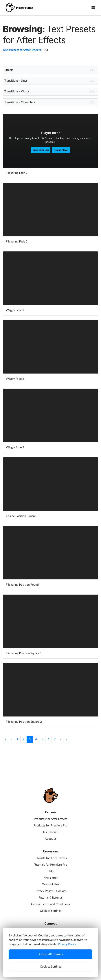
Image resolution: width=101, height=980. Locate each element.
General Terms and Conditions (50, 904)
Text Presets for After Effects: (22, 50)
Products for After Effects (50, 819)
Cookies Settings (51, 911)
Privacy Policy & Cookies (51, 891)
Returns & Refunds (51, 898)
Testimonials (51, 832)
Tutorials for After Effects (50, 858)
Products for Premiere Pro (50, 826)
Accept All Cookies (51, 954)
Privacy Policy (67, 944)
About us (51, 839)
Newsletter (50, 878)
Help (50, 871)
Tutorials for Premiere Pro (50, 865)
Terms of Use (50, 884)
